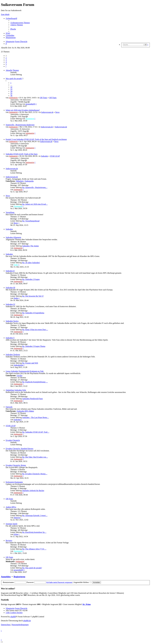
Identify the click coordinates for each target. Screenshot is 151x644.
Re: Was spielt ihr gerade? (32, 568)
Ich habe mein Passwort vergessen (59, 582)
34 (11, 91)
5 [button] (6, 64)
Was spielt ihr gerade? (14, 79)
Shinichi (17, 518)
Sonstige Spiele (12, 524)
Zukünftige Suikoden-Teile (16, 390)
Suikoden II (10, 271)
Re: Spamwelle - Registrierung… (35, 187)
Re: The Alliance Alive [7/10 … (34, 549)
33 (11, 89)
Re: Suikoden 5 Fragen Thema (34, 346)
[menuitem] (20, 23)
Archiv (19, 375)
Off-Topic (43, 98)
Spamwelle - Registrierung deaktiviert (20, 125)
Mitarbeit (20, 181)
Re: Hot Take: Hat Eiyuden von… (35, 457)
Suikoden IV (10, 304)
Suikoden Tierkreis (13, 355)
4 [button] (6, 62)
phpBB (13, 617)
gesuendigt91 (30, 104)
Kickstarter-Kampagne (14, 482)
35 (11, 93)
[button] (6, 66)
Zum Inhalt (5, 14)
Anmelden (6, 577)
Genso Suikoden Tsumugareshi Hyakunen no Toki (25, 371)
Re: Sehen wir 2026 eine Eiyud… (35, 204)
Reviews (9, 540)
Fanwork (9, 407)
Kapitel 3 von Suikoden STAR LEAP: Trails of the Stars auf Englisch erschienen (36, 139)
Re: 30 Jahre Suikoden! (31, 263)
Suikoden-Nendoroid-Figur (32, 399)
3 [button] (6, 60)
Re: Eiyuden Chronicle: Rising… (35, 474)
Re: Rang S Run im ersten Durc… (35, 330)
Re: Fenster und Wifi (30, 363)
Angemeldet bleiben (82, 582)
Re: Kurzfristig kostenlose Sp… (34, 532)
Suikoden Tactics (12, 321)
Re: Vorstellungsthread (31, 221)
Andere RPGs (11, 507)
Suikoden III (10, 288)
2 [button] (6, 58)
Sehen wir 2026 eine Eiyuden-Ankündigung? (23, 110)
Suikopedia (29, 181)
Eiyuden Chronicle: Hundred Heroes (19, 449)
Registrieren (19, 577)
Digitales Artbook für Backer (33, 491)
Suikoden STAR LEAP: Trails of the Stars (22, 154)
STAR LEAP (55, 156)
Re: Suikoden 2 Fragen (31, 279)
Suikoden (44, 156)
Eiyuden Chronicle (13, 440)
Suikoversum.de (47, 112)
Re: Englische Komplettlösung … (35, 382)
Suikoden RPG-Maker (25, 411)
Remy (16, 223)
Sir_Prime (87, 604)
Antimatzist (13, 98)
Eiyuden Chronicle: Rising (16, 465)
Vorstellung (10, 212)
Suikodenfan (18, 365)
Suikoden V (10, 338)
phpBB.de (27, 621)
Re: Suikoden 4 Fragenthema (33, 313)
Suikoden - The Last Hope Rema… (36, 417)
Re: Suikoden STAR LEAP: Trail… (36, 432)
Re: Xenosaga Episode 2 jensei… (35, 515)
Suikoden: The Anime (30, 246)
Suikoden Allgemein (13, 237)
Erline (16, 534)
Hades (16, 298)
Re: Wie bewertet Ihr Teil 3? (33, 296)
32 (11, 87)
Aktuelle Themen (12, 70)
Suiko (16, 265)
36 (11, 96)
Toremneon (30, 119)
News (57, 112)
